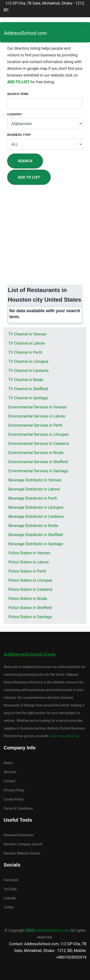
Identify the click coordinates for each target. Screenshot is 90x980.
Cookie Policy (14, 799)
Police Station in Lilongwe (30, 580)
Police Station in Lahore (29, 562)
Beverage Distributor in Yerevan (35, 480)
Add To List (29, 177)
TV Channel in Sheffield (28, 389)
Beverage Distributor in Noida (33, 526)
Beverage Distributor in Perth (33, 498)
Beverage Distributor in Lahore (34, 489)
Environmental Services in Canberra (39, 444)
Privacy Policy (14, 790)
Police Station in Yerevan (29, 553)
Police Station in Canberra (30, 589)
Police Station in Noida (28, 599)
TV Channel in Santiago (28, 398)
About (8, 763)
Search (25, 161)
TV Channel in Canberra (28, 371)
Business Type (19, 135)
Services (10, 772)
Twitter (9, 907)
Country (15, 114)
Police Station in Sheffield (30, 608)
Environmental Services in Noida (36, 453)
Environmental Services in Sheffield (38, 462)
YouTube (10, 889)
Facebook (11, 880)
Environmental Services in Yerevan (38, 407)
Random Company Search (23, 844)
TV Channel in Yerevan (27, 334)
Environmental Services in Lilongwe (39, 434)
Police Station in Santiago (30, 617)
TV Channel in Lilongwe (28, 362)
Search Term (18, 94)
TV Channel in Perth (25, 352)
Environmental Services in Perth (35, 425)
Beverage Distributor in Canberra (36, 517)
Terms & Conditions (18, 808)
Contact (9, 781)
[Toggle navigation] (83, 32)
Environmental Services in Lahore (37, 416)
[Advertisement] (45, 237)
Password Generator (19, 835)
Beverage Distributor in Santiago (36, 544)
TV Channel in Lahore (27, 343)
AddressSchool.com (25, 33)
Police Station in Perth (27, 571)
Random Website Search (22, 853)
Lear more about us (64, 736)
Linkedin (10, 898)
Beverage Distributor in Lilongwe (36, 507)
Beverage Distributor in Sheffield (36, 535)
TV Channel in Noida (26, 380)
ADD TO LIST (19, 82)
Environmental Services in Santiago (38, 471)
